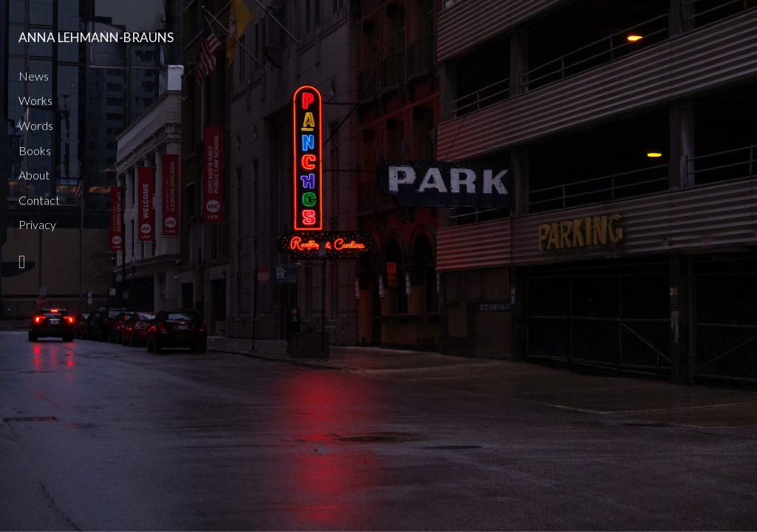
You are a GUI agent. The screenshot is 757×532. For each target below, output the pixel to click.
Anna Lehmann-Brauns (96, 37)
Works (35, 100)
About (34, 175)
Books (35, 150)
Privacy (37, 224)
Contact (39, 200)
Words (36, 125)
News (34, 76)
